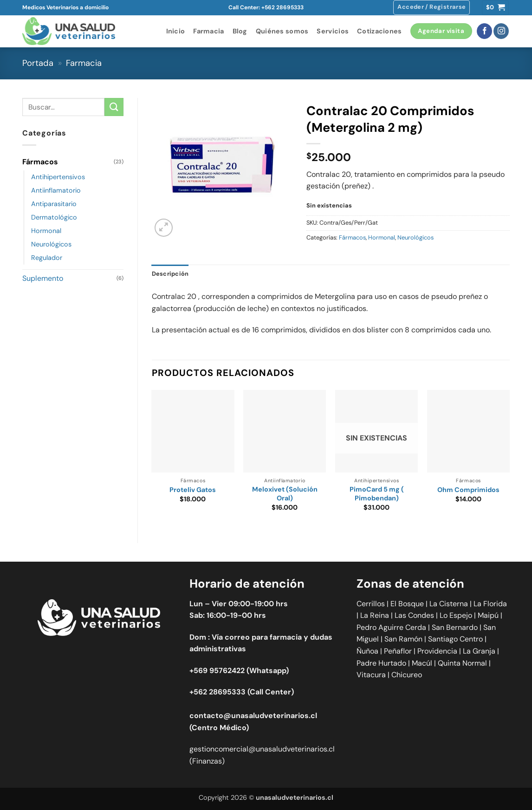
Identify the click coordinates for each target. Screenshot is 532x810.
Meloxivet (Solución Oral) (285, 494)
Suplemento (43, 278)
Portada (38, 63)
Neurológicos (51, 244)
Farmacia (208, 31)
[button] (431, 7)
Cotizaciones (379, 31)
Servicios (333, 31)
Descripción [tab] (170, 274)
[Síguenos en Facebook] (484, 31)
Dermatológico (54, 217)
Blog (240, 31)
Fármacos (40, 162)
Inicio (176, 31)
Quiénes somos (282, 31)
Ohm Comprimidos (468, 490)
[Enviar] (114, 107)
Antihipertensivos (58, 177)
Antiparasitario (54, 204)
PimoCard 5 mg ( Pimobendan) (377, 494)
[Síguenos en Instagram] (501, 31)
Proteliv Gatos (193, 490)
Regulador (47, 258)
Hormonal (46, 231)
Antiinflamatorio (56, 190)
